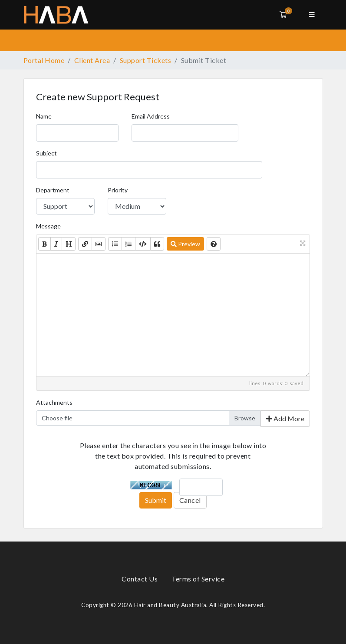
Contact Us (140, 579)
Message (48, 226)
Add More (285, 418)
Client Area (92, 60)
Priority (118, 190)
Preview (185, 244)
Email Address (151, 116)
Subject (46, 153)
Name (44, 116)
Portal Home (44, 60)
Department (53, 190)
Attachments (54, 402)
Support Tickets (146, 60)
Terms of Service (198, 579)
